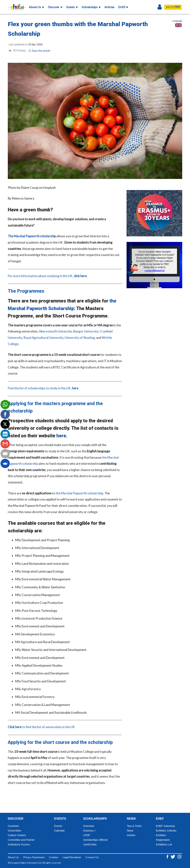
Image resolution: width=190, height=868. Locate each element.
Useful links (90, 844)
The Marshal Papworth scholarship (32, 236)
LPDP (87, 835)
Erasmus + (90, 831)
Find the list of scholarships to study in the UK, (43, 388)
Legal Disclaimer (72, 857)
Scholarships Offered (95, 840)
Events (72, 7)
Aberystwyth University (55, 331)
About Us (36, 7)
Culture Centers (17, 835)
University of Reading (80, 338)
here (61, 436)
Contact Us (92, 857)
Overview (89, 826)
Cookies (54, 857)
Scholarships (91, 7)
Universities (14, 831)
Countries (13, 826)
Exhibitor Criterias (166, 831)
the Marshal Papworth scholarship (80, 493)
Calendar (59, 831)
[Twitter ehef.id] (173, 856)
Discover (55, 7)
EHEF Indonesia (165, 826)
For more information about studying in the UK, (48, 276)
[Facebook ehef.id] (168, 856)
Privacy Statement (34, 857)
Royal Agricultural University (43, 338)
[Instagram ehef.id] (179, 856)
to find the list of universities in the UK (41, 727)
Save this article (40, 51)
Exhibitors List (164, 844)
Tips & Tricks (134, 826)
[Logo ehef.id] (16, 5)
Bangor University (86, 331)
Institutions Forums (19, 844)
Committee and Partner (21, 840)
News (130, 831)
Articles (109, 7)
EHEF (123, 7)
